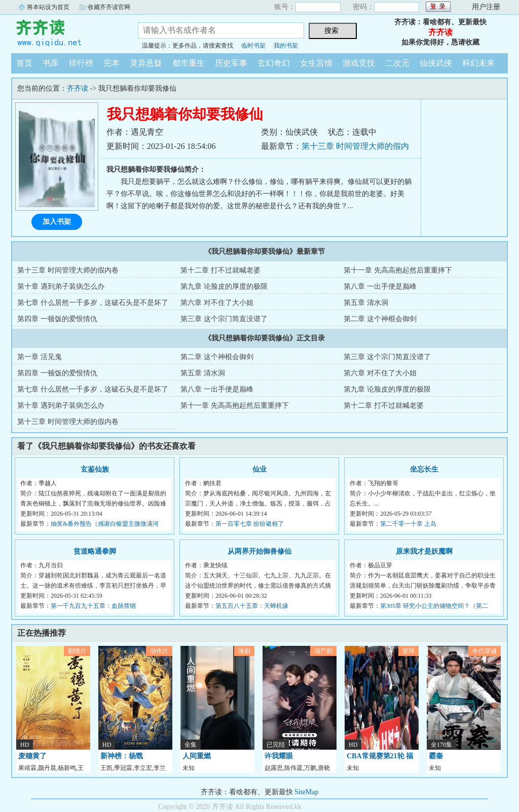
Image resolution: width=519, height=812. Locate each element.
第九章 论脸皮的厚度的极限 (224, 286)
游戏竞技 (359, 63)
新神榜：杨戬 (122, 756)
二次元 (397, 63)
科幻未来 (478, 63)
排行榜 (81, 63)
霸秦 (436, 756)
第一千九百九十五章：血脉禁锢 (93, 606)
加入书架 (57, 222)
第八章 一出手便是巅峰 (380, 286)
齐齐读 (67, 32)
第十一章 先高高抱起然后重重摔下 (398, 270)
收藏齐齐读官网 (109, 7)
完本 (112, 63)
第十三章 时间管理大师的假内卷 (68, 270)
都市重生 (189, 63)
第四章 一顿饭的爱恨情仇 (57, 319)
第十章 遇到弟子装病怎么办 (61, 286)
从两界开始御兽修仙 (259, 551)
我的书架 (286, 46)
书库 (51, 63)
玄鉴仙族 (95, 469)
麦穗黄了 (32, 756)
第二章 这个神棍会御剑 (380, 319)
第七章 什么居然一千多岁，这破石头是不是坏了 (93, 303)
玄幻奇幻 (274, 63)
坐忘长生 (424, 469)
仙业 (259, 469)
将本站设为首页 (48, 7)
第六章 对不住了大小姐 (217, 303)
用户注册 (486, 7)
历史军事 (231, 63)
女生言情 (316, 63)
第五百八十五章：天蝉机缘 (252, 606)
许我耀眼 (279, 756)
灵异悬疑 (146, 63)
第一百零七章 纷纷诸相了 (250, 524)
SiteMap (306, 792)
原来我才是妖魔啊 (424, 551)
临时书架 (253, 46)
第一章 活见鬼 (40, 357)
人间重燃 (197, 756)
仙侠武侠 (436, 63)
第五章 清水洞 (366, 303)
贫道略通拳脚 (95, 551)
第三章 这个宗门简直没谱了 (224, 319)
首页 (24, 63)
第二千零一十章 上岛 (408, 524)
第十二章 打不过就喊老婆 (220, 270)
